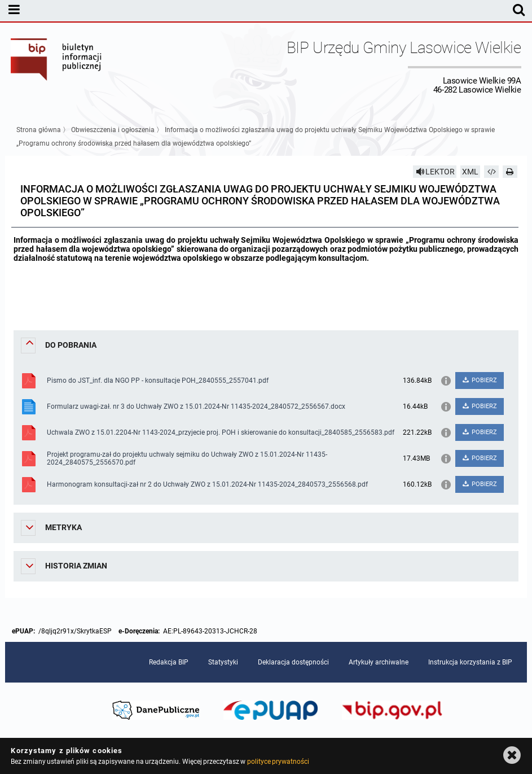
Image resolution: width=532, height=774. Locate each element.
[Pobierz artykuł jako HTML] (491, 172)
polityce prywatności (278, 762)
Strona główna (39, 130)
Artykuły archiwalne (379, 662)
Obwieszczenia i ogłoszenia (113, 130)
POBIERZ (479, 380)
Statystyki (223, 662)
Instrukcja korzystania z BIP (470, 662)
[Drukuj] (510, 172)
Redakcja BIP (169, 662)
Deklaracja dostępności (293, 662)
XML (470, 172)
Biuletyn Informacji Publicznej (56, 67)
